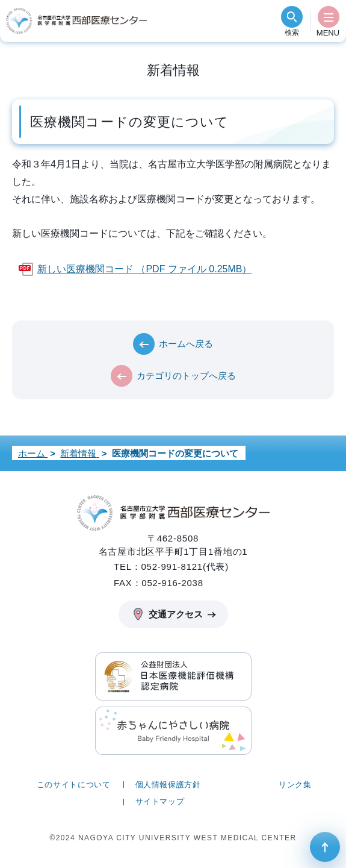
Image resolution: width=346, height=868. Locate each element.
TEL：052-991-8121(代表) (171, 567)
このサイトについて (74, 785)
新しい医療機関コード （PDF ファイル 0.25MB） (144, 269)
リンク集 (295, 785)
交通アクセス (176, 614)
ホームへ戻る (186, 344)
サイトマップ (160, 801)
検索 (292, 33)
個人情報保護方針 (168, 785)
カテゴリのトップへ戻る (186, 376)
